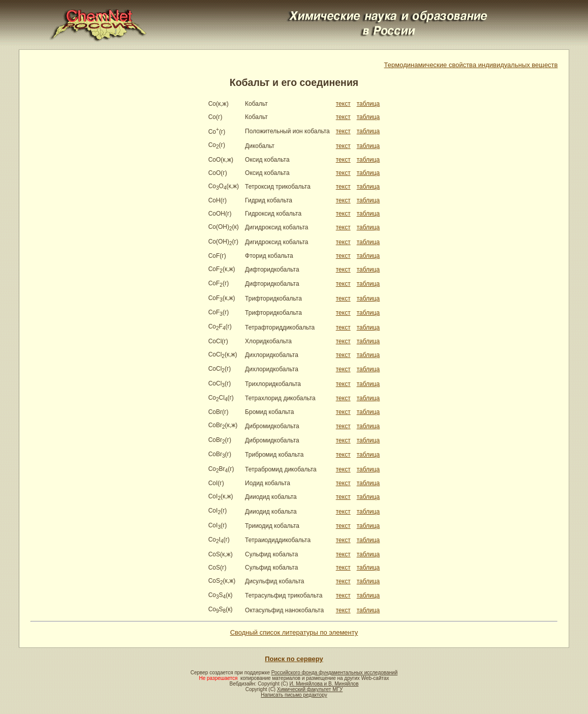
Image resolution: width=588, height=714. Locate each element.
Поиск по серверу (294, 659)
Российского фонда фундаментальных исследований (334, 673)
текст (343, 104)
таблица (368, 104)
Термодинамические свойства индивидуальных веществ (471, 65)
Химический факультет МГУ (310, 689)
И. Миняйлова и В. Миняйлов (324, 684)
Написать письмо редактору (294, 695)
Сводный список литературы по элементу (294, 632)
